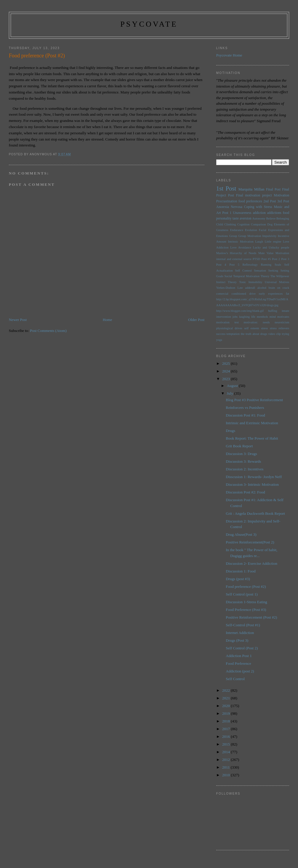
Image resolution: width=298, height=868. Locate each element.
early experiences (271, 294)
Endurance (237, 230)
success (221, 334)
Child (220, 224)
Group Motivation (250, 236)
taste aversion (242, 218)
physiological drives (229, 328)
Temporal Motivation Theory (251, 276)
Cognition (243, 224)
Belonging (283, 218)
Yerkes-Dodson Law (230, 288)
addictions (274, 213)
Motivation (281, 195)
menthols (262, 317)
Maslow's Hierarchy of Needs (236, 253)
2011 (226, 767)
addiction (259, 213)
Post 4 (221, 265)
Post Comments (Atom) (48, 331)
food (286, 213)
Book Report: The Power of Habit (252, 438)
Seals (278, 265)
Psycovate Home (229, 55)
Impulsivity (270, 236)
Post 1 (227, 213)
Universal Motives (277, 282)
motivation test (227, 322)
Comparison (258, 224)
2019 (226, 713)
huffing (273, 311)
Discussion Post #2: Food (245, 492)
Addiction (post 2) (240, 671)
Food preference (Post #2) (246, 587)
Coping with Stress (258, 207)
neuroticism (282, 322)
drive (253, 294)
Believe (271, 218)
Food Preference (238, 663)
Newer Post (18, 320)
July (230, 393)
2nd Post (270, 201)
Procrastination (227, 201)
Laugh (259, 242)
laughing (244, 317)
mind (273, 317)
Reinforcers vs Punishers (245, 408)
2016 (226, 736)
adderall (250, 288)
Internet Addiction (240, 633)
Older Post (196, 320)
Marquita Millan (251, 189)
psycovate (149, 24)
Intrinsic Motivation (241, 242)
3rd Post (283, 201)
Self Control (243, 271)
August (233, 386)
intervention (224, 317)
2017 (226, 729)
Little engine (273, 242)
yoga (219, 340)
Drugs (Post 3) (237, 640)
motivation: (251, 322)
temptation (233, 334)
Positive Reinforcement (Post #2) (251, 617)
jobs (235, 317)
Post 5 (234, 265)
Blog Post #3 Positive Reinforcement (254, 400)
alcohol (262, 288)
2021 (226, 698)
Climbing (230, 224)
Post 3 (285, 259)
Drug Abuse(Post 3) (241, 534)
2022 (226, 690)
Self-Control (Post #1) (243, 625)
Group (233, 236)
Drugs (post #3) (238, 579)
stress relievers (279, 328)
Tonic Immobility (251, 282)
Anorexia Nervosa (229, 207)
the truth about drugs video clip (261, 334)
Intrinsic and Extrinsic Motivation (252, 423)
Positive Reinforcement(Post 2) (250, 542)
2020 (226, 706)
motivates (283, 317)
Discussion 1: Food (241, 571)
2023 (226, 379)
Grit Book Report (239, 446)
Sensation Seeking (266, 271)
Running (266, 265)
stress (264, 328)
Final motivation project (254, 195)
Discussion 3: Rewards (243, 461)
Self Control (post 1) (242, 594)
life (253, 317)
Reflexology (250, 265)
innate (285, 311)
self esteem (251, 328)
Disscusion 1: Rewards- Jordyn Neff (254, 477)
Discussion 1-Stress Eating (246, 602)
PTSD (256, 259)
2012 (226, 760)
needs (266, 322)
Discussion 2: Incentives (245, 469)
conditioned (239, 294)
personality (224, 218)
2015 (226, 744)
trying (285, 334)
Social (228, 276)
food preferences (250, 201)
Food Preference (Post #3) (246, 610)
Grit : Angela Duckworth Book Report (255, 513)
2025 (226, 363)
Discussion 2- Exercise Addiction (251, 563)
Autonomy (259, 218)
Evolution (251, 230)
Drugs (230, 431)
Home (108, 320)
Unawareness (242, 213)
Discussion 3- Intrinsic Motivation (252, 484)
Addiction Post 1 (239, 656)
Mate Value (266, 253)
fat (287, 294)
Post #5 (266, 259)
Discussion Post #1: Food (245, 415)
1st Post (226, 188)
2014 (226, 752)
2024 (226, 371)
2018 (226, 721)
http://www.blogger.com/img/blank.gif (240, 311)
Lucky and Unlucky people (271, 247)
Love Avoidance (241, 247)
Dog (270, 224)
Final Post (273, 189)
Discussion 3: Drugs (241, 454)
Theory (232, 282)
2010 (226, 775)
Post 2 (276, 259)
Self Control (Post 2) (242, 648)
